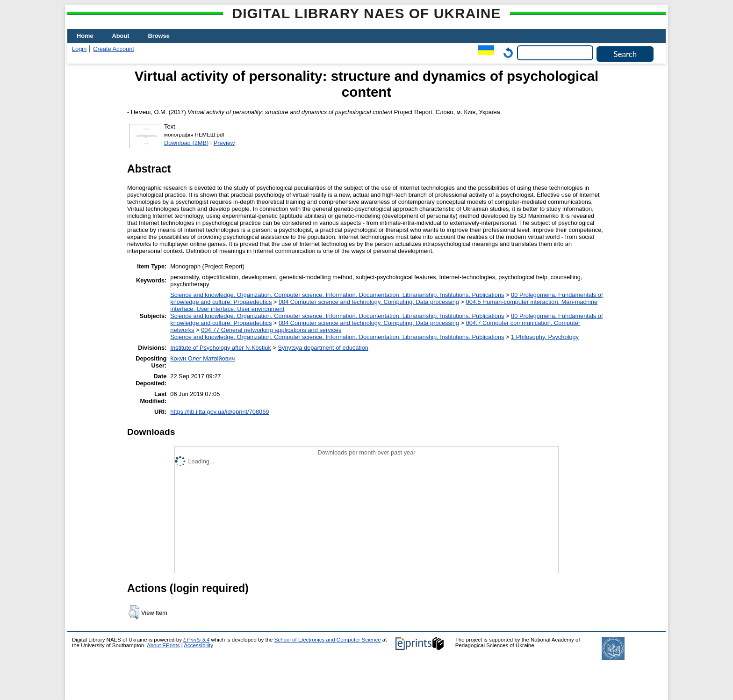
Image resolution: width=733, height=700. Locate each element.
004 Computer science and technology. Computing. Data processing (369, 302)
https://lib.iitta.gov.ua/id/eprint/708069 (219, 412)
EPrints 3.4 (196, 640)
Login (79, 49)
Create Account (114, 49)
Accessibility (198, 645)
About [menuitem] (121, 36)
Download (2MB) (186, 143)
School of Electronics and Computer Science (328, 640)
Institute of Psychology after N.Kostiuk (221, 348)
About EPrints (163, 645)
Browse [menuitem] (159, 36)
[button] (134, 612)
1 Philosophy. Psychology (545, 337)
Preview (224, 143)
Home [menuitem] (85, 36)
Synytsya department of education (323, 348)
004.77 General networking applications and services (271, 330)
